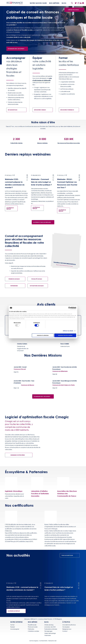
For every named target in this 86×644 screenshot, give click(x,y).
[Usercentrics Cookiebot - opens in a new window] (69, 308)
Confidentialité (43, 641)
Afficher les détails (68, 331)
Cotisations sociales (33, 631)
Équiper (13, 627)
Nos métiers (54, 3)
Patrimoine (31, 629)
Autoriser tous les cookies (65, 335)
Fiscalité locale (32, 625)
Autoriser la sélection (43, 335)
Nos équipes (66, 627)
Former (12, 625)
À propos (66, 622)
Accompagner (15, 629)
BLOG (64, 3)
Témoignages (48, 631)
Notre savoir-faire (38, 3)
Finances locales (33, 627)
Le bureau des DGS (50, 627)
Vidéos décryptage (50, 633)
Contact (65, 631)
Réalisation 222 (52, 641)
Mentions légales (34, 641)
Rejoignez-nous (67, 629)
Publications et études (51, 629)
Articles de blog (49, 625)
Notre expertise (16, 622)
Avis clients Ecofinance (69, 625)
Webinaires (48, 635)
